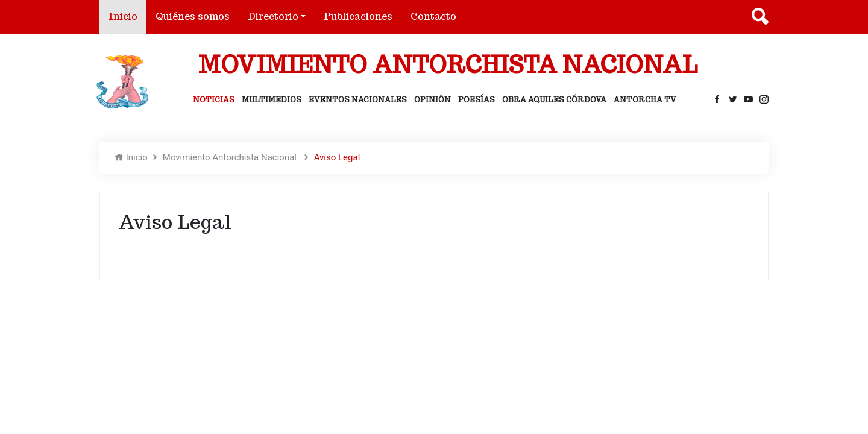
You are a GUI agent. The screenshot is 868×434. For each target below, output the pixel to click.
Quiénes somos (193, 17)
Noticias (214, 100)
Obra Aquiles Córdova (554, 100)
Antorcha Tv (645, 100)
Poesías (476, 100)
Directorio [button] (273, 17)
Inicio (127, 16)
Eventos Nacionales (358, 100)
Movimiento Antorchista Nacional (231, 157)
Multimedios (272, 100)
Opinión (432, 100)
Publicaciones (358, 17)
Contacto (433, 17)
